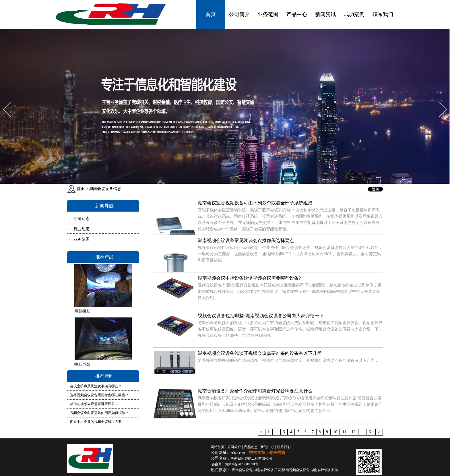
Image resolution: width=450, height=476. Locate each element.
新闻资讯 (325, 14)
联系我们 (383, 14)
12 (354, 432)
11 (344, 432)
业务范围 (268, 14)
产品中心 (297, 14)
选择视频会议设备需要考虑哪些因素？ (99, 395)
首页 (211, 14)
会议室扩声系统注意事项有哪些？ (96, 386)
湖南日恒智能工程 (251, 458)
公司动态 (82, 219)
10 (335, 432)
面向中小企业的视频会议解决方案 (96, 422)
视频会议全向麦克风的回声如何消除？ (99, 413)
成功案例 (354, 14)
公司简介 (239, 14)
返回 (375, 189)
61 (371, 432)
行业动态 (82, 229)
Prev (4, 101)
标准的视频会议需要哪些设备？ (94, 404)
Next (440, 101)
